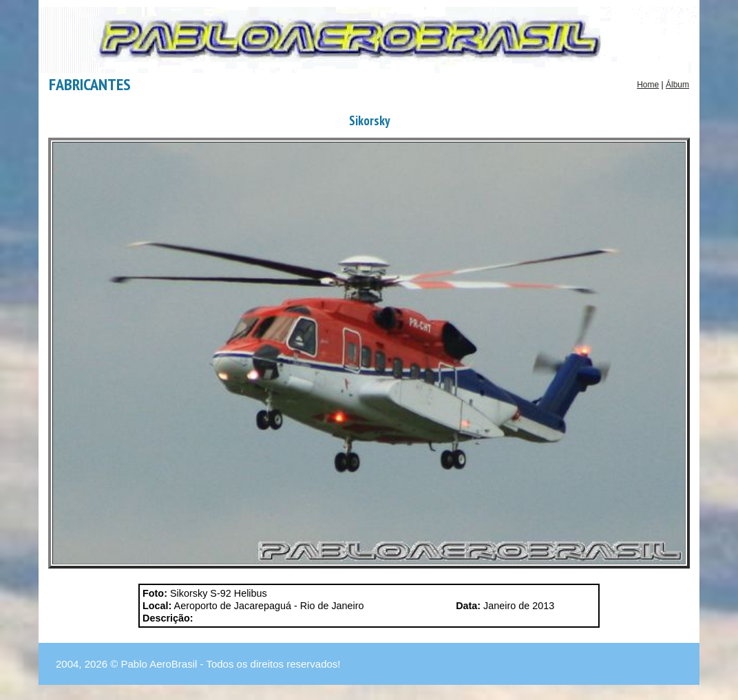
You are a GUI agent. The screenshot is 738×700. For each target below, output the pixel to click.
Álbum (677, 85)
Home (648, 85)
